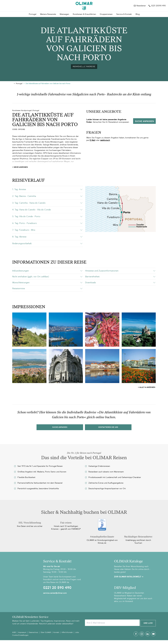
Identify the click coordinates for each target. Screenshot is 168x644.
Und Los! (148, 627)
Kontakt (56, 636)
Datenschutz (33, 636)
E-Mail (92, 145)
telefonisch (105, 145)
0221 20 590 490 (57, 592)
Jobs (77, 636)
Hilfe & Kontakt (67, 636)
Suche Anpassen (60, 431)
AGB (14, 636)
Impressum (22, 636)
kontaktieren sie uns (108, 431)
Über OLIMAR (46, 636)
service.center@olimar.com (55, 597)
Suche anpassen (144, 126)
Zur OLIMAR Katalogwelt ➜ (129, 581)
